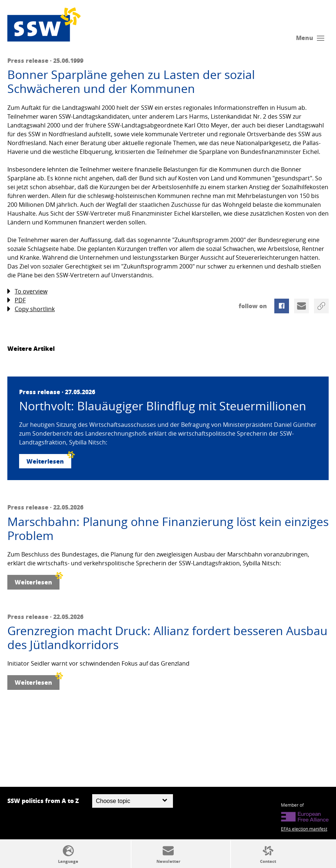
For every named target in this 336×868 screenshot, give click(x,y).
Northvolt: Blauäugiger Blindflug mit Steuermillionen (163, 406)
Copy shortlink (31, 309)
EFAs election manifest (304, 829)
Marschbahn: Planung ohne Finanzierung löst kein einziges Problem (168, 529)
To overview (27, 291)
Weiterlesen (49, 460)
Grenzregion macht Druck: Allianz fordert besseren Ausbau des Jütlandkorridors (167, 638)
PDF (17, 300)
